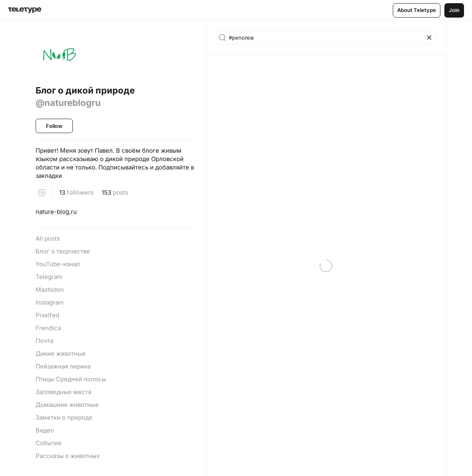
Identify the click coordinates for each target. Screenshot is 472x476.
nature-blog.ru (56, 212)
